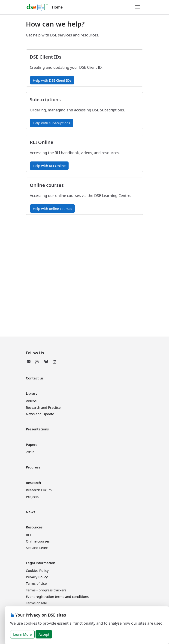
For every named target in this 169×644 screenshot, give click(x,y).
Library (32, 393)
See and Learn (37, 548)
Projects (32, 497)
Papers (32, 444)
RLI (28, 535)
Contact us (35, 378)
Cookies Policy (37, 570)
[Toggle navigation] (138, 7)
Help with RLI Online (49, 166)
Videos (31, 401)
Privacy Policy (37, 577)
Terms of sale (36, 603)
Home (57, 7)
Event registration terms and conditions (57, 596)
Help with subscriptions (51, 123)
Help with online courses (52, 209)
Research (33, 483)
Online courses (38, 541)
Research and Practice (43, 407)
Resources (34, 527)
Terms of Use (36, 583)
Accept (44, 634)
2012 (30, 452)
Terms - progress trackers (46, 590)
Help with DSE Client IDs (52, 80)
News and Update (40, 414)
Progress (33, 467)
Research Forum (39, 490)
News (30, 512)
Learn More (22, 634)
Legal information (41, 563)
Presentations (37, 429)
